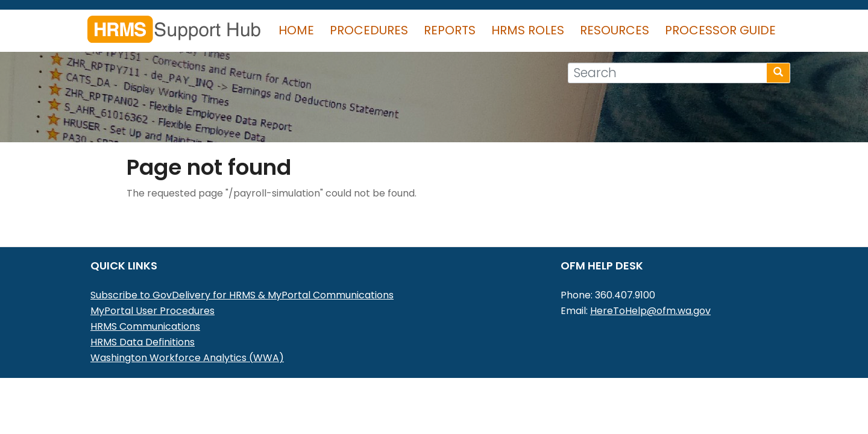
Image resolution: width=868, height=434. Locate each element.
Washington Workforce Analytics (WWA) (187, 358)
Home (296, 30)
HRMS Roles (528, 30)
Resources (615, 30)
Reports (450, 30)
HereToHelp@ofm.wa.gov (650, 311)
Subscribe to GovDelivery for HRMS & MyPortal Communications (242, 295)
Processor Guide (720, 30)
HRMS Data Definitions (143, 342)
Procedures (369, 30)
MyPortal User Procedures (153, 311)
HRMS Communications (145, 326)
